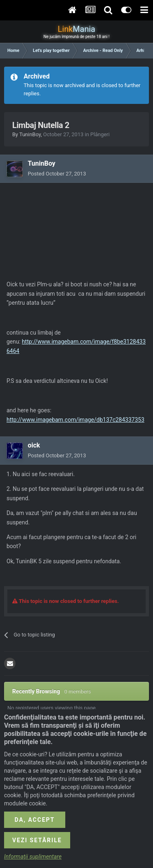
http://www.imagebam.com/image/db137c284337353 (75, 420)
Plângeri (100, 134)
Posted (57, 174)
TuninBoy (30, 134)
